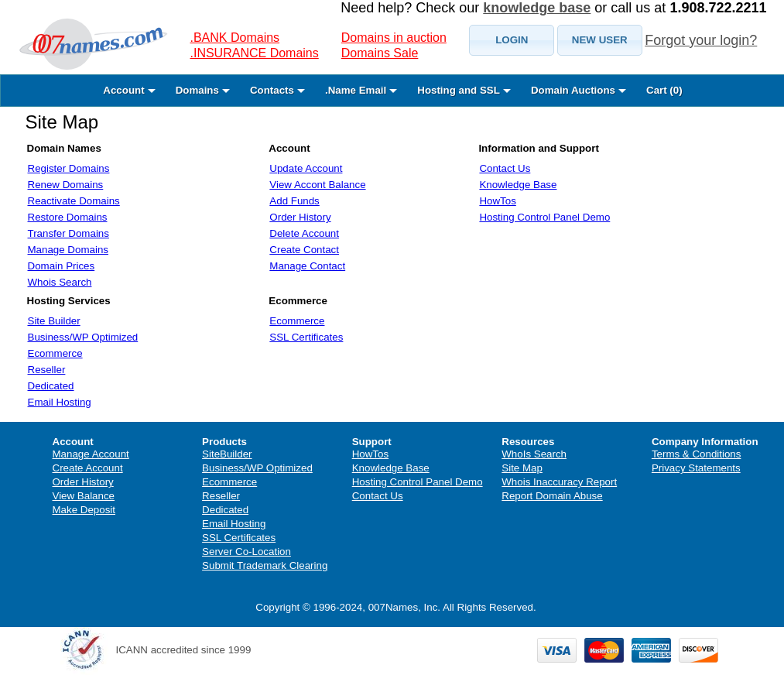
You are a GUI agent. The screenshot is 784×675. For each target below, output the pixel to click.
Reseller (47, 370)
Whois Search (60, 282)
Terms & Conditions (697, 454)
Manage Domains (68, 250)
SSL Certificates (306, 337)
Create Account (88, 468)
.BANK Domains (235, 38)
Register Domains (69, 168)
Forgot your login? (701, 40)
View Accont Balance (317, 185)
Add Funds (294, 201)
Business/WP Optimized (83, 337)
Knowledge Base (518, 185)
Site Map (62, 122)
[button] (512, 40)
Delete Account (304, 233)
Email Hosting (60, 402)
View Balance (84, 496)
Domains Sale (380, 53)
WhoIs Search (534, 454)
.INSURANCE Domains (255, 53)
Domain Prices (62, 266)
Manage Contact (307, 266)
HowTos (497, 201)
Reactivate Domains (74, 201)
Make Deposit (84, 510)
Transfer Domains (68, 233)
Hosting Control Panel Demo (544, 217)
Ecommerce (55, 353)
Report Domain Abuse (552, 496)
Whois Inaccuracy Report (559, 482)
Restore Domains (68, 217)
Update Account (306, 168)
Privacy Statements (696, 468)
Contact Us (505, 168)
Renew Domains (66, 185)
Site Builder (54, 321)
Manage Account (91, 454)
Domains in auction (394, 38)
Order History (300, 217)
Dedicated (51, 386)
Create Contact (304, 250)
